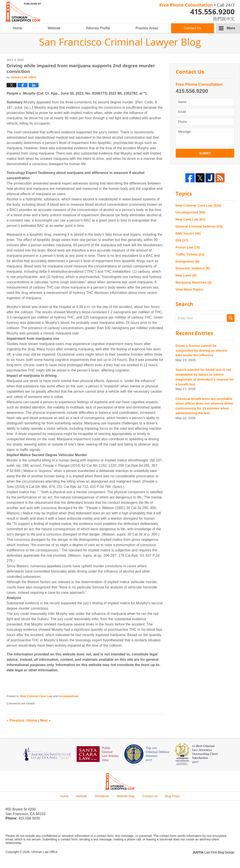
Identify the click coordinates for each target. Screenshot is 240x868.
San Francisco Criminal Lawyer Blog (23, 11)
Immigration (187, 261)
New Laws (186, 275)
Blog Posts (173, 796)
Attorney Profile (98, 28)
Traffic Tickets (190, 254)
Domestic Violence (193, 268)
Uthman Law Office (44, 852)
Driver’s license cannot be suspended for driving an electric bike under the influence (201, 350)
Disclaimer (102, 796)
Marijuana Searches (193, 282)
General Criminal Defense (199, 226)
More (231, 28)
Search (231, 318)
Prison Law (188, 247)
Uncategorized (68, 696)
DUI (182, 240)
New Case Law (190, 219)
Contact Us (193, 28)
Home (18, 28)
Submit (205, 153)
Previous (16, 720)
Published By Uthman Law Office (197, 12)
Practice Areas (147, 28)
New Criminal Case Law (36, 696)
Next (45, 720)
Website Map (126, 796)
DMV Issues (188, 233)
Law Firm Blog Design (213, 852)
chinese (219, 18)
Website (54, 28)
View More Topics (189, 289)
